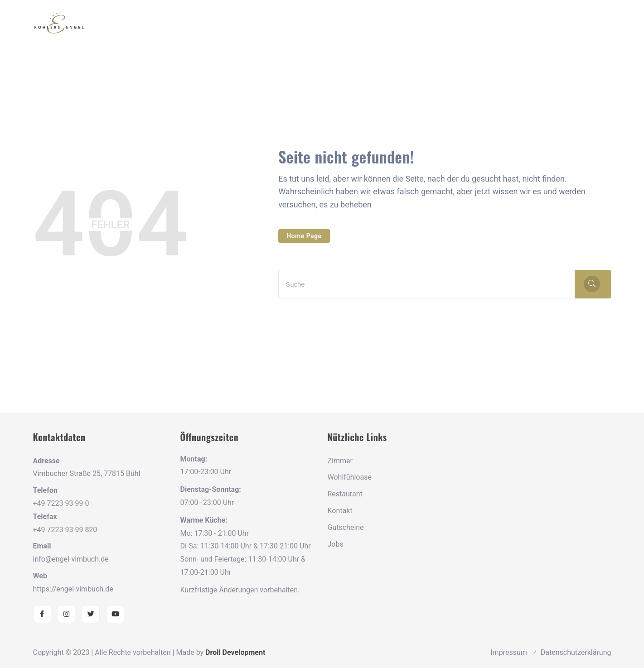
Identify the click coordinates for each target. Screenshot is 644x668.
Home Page (304, 236)
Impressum (509, 652)
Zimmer (340, 461)
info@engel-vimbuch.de (71, 559)
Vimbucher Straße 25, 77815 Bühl (87, 473)
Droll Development (235, 652)
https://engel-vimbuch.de (73, 589)
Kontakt (340, 511)
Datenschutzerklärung (576, 652)
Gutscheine (346, 527)
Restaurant (345, 494)
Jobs (336, 544)
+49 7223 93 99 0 (61, 503)
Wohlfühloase (350, 477)
